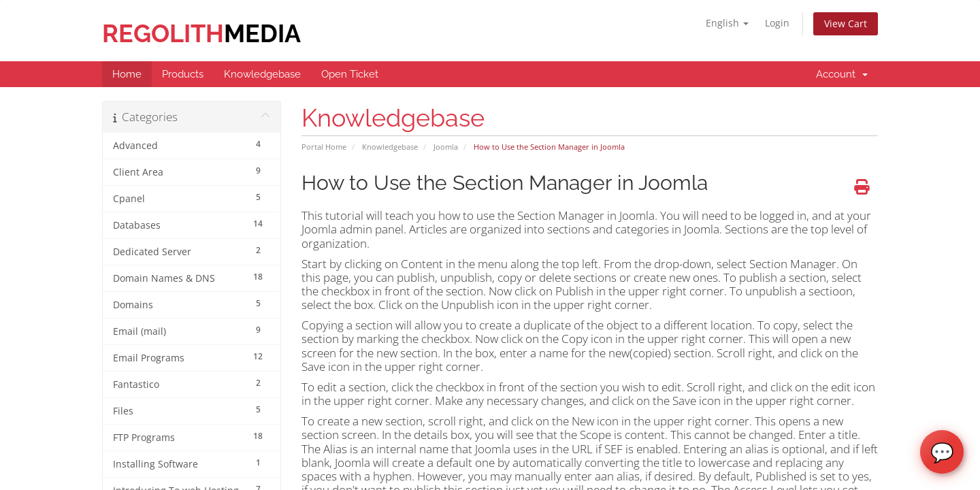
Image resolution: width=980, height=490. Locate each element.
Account (842, 74)
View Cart (846, 23)
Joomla (446, 147)
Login (777, 23)
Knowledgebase (390, 147)
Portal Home (324, 147)
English (727, 23)
